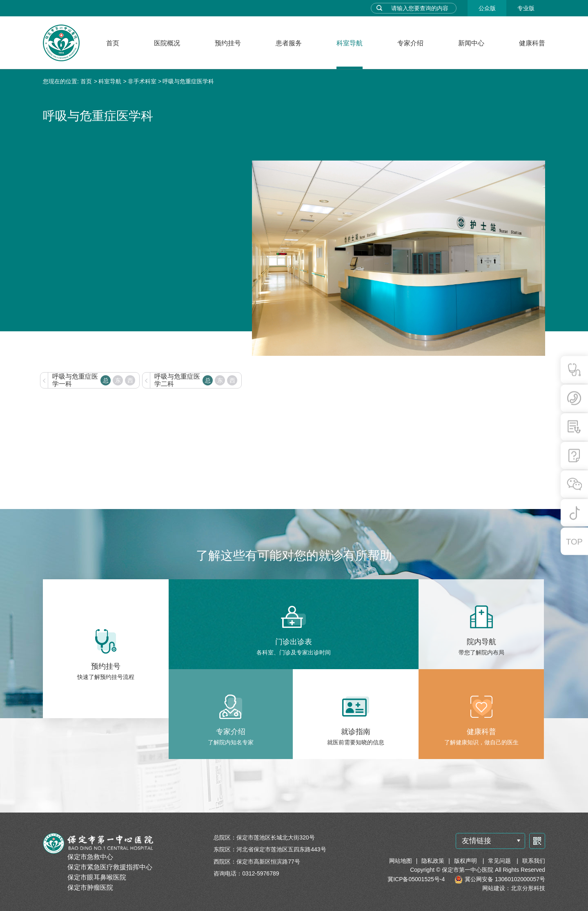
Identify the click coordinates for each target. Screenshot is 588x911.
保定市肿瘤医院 (90, 888)
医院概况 (167, 43)
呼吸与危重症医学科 (188, 81)
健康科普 (532, 43)
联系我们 (534, 861)
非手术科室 (142, 81)
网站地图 (401, 861)
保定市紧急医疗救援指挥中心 (110, 867)
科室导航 (350, 43)
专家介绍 (410, 43)
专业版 (526, 8)
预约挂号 (228, 43)
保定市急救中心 (90, 857)
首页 (113, 43)
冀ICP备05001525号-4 (416, 879)
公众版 (487, 8)
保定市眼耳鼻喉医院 (97, 877)
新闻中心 (471, 43)
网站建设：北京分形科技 (514, 888)
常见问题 (500, 861)
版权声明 (466, 861)
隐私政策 (433, 861)
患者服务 (289, 43)
